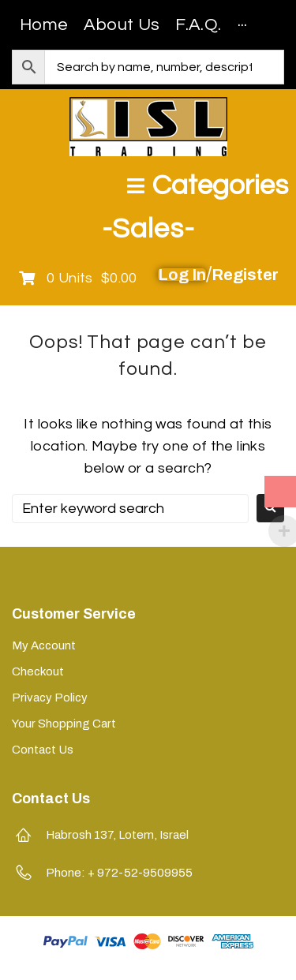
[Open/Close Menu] (208, 186)
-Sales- (148, 229)
